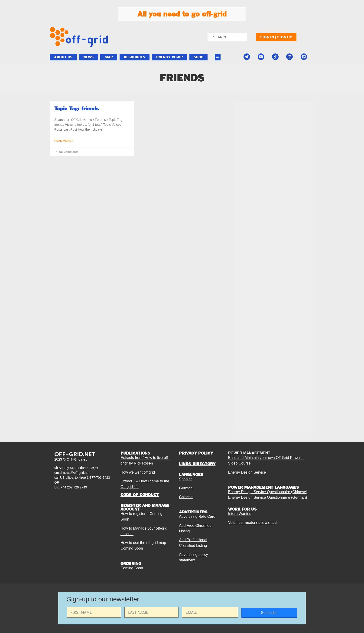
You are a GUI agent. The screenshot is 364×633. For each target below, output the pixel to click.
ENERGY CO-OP (169, 57)
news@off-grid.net (76, 473)
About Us (63, 57)
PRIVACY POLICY (196, 453)
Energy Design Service (247, 472)
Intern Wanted (240, 514)
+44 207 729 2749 (74, 487)
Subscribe (269, 613)
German (186, 488)
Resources (134, 57)
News (88, 57)
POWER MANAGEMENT (249, 453)
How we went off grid (138, 472)
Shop (198, 57)
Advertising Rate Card (197, 516)
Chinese (186, 497)
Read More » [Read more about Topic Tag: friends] (64, 141)
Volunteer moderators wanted (252, 523)
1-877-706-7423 (98, 478)
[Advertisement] (275, 217)
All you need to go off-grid (182, 14)
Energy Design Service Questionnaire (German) (268, 497)
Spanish (186, 479)
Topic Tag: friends (76, 109)
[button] (218, 57)
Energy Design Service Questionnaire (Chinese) (268, 492)
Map (109, 57)
